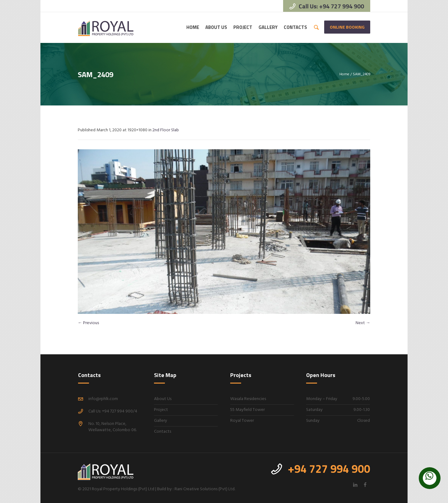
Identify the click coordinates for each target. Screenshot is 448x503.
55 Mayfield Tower (247, 410)
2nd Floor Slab (166, 130)
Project (161, 410)
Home (344, 74)
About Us (163, 399)
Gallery (161, 421)
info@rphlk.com (103, 399)
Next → (363, 323)
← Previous (88, 323)
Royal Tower (242, 421)
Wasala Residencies (248, 399)
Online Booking (347, 27)
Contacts (163, 432)
